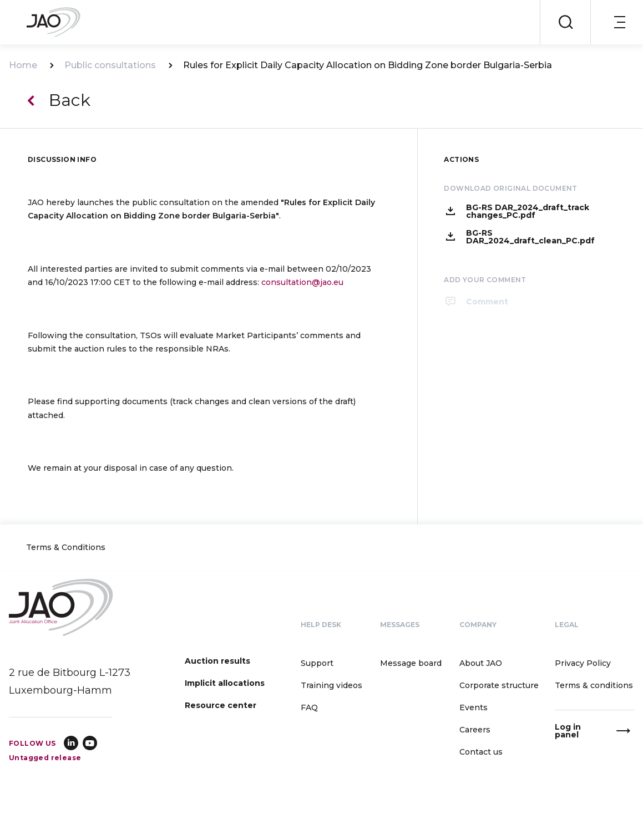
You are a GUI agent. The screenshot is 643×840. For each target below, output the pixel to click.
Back (70, 100)
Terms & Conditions (66, 548)
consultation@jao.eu (302, 282)
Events (474, 707)
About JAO (481, 663)
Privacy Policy (583, 663)
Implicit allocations (225, 683)
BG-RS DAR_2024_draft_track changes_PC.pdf (528, 211)
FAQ (309, 707)
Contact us (481, 752)
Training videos (331, 685)
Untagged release (45, 758)
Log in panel (568, 730)
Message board (411, 663)
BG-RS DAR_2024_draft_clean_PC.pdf (530, 237)
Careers (475, 730)
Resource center (221, 705)
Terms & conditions (594, 685)
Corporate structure (499, 685)
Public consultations (110, 65)
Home (23, 65)
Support (317, 663)
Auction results (217, 661)
